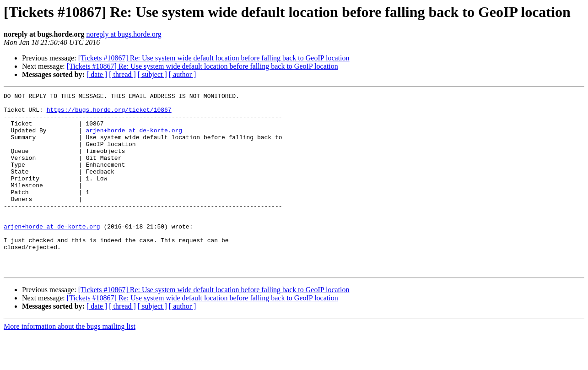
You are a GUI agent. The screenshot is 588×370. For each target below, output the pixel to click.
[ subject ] (152, 74)
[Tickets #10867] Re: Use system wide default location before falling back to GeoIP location (214, 58)
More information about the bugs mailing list (70, 362)
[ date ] (97, 74)
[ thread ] (122, 74)
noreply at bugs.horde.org (124, 34)
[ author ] (183, 74)
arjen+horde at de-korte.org (134, 138)
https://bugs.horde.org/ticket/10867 (109, 114)
